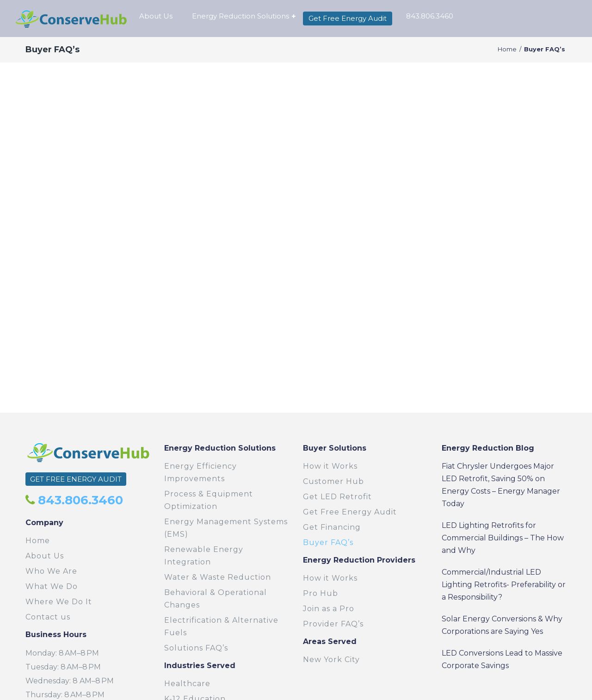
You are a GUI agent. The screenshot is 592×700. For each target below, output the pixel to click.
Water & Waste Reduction (218, 577)
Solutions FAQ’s (196, 648)
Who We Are (51, 571)
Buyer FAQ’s (328, 542)
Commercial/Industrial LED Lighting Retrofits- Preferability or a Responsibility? (504, 585)
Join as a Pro (329, 609)
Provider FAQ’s (333, 624)
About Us (45, 556)
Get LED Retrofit (337, 497)
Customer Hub (333, 481)
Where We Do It (59, 602)
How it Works (330, 466)
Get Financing (332, 527)
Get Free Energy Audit (350, 512)
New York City (331, 660)
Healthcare (187, 684)
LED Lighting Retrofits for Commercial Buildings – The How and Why (503, 538)
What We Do (52, 586)
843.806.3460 (79, 500)
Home (507, 49)
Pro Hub (321, 593)
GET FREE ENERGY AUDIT (76, 479)
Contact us (48, 617)
